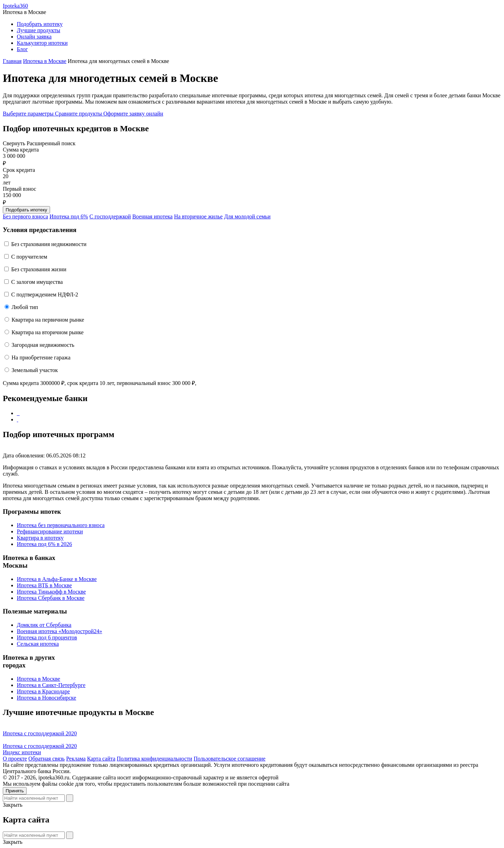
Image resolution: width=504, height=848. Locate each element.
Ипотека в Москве (38, 679)
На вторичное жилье (198, 216)
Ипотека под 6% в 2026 (44, 544)
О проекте (15, 759)
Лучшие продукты (38, 30)
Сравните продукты (79, 114)
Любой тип (25, 307)
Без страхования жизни (39, 269)
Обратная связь (47, 759)
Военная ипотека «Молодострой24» (59, 631)
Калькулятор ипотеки (42, 43)
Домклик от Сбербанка (44, 625)
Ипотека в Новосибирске (47, 698)
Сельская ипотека (38, 644)
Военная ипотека (152, 216)
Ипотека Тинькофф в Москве (51, 592)
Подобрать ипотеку (40, 24)
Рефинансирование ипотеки (50, 531)
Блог (22, 49)
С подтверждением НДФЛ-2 (45, 295)
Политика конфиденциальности (155, 759)
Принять (15, 791)
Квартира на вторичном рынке (48, 332)
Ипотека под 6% (69, 216)
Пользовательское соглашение (229, 759)
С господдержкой (110, 216)
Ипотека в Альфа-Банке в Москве (57, 579)
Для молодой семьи (247, 216)
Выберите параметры (29, 114)
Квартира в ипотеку (40, 538)
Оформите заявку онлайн (133, 114)
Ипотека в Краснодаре (43, 691)
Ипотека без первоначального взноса (61, 525)
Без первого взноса (25, 216)
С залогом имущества (37, 282)
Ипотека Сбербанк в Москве (51, 598)
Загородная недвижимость (43, 345)
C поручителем (29, 257)
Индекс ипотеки (22, 752)
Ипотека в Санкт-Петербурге (51, 685)
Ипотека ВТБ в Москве (44, 585)
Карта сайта (101, 759)
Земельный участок (35, 370)
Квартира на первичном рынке (48, 320)
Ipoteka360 (15, 6)
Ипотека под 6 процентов (47, 637)
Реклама (76, 759)
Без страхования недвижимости (49, 244)
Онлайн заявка (34, 37)
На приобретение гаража (41, 358)
